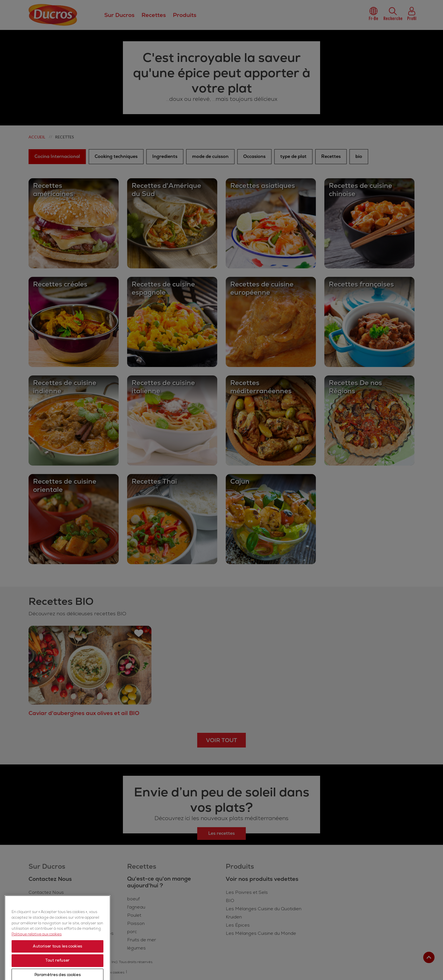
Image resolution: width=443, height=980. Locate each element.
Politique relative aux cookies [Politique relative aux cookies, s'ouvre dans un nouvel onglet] (37, 952)
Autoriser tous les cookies (57, 964)
